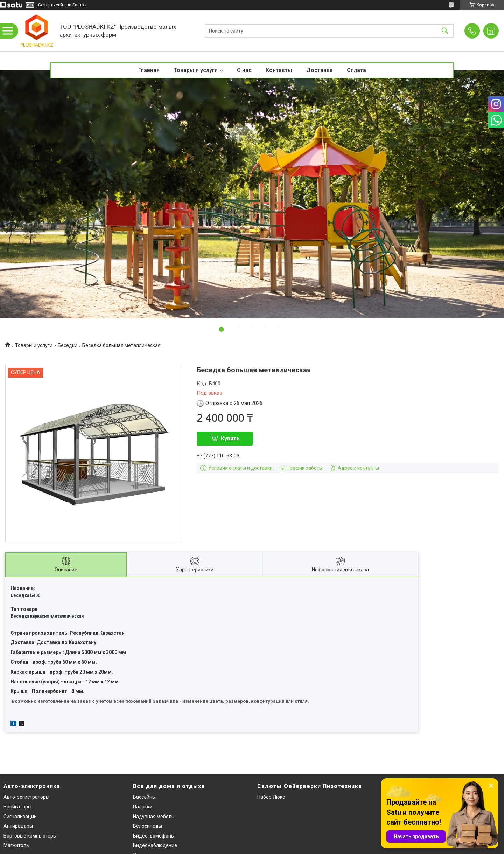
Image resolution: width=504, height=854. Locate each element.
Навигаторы (17, 807)
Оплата (356, 70)
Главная (149, 70)
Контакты (279, 70)
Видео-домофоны (154, 836)
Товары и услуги (196, 70)
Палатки (143, 807)
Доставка (320, 70)
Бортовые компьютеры (30, 836)
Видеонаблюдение (155, 845)
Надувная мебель (154, 817)
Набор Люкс (271, 797)
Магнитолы (17, 845)
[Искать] (445, 31)
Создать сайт (51, 5)
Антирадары (18, 826)
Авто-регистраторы (26, 797)
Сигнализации (20, 817)
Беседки (68, 345)
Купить (230, 438)
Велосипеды (148, 826)
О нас (244, 70)
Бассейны (144, 797)
